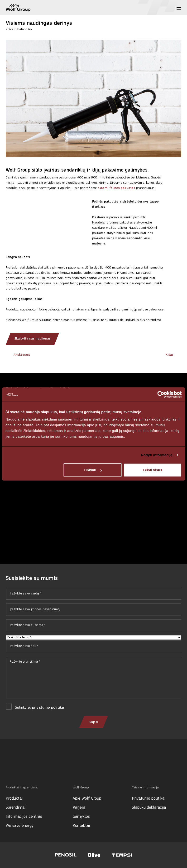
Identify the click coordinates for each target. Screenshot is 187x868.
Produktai (14, 799)
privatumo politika (48, 708)
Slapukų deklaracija (149, 808)
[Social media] (8, 769)
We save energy (20, 826)
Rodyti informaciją (157, 455)
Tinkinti (93, 470)
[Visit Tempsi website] (122, 855)
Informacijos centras (24, 817)
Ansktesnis (18, 355)
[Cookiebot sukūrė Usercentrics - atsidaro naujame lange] (161, 394)
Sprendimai (16, 808)
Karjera (79, 808)
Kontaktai (81, 826)
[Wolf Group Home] (18, 8)
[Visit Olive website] (94, 855)
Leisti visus (153, 470)
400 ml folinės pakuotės (116, 188)
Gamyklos (81, 817)
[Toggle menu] (179, 8)
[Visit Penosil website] (66, 855)
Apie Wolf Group (87, 799)
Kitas (173, 355)
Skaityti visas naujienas (32, 339)
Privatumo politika (148, 799)
